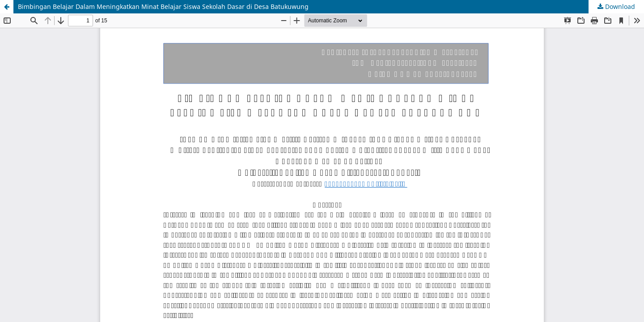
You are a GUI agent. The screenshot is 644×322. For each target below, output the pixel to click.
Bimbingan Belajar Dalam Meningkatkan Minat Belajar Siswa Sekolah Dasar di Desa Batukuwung (163, 6)
